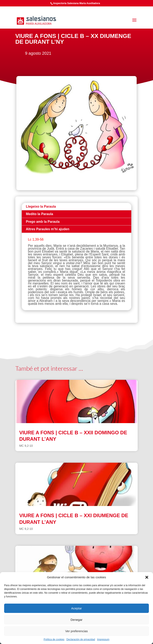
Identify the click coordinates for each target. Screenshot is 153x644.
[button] (147, 577)
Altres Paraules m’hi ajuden (48, 229)
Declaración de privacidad (81, 639)
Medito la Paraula (40, 214)
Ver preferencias (76, 631)
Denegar (77, 620)
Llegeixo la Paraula (41, 206)
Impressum (103, 639)
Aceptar (77, 608)
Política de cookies (54, 639)
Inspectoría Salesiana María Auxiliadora (77, 3)
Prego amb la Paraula (43, 222)
